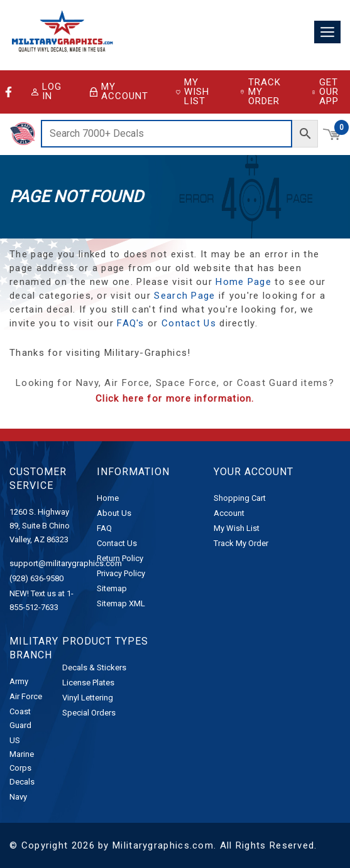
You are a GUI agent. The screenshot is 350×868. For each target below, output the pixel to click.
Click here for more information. (175, 399)
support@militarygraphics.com (66, 563)
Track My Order (260, 92)
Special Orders (89, 713)
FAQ (104, 528)
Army (19, 681)
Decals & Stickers (94, 667)
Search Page (184, 296)
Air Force (26, 696)
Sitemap (112, 588)
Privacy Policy (121, 573)
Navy (18, 797)
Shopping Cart (240, 498)
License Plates (88, 683)
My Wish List (193, 92)
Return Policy (120, 558)
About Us (114, 513)
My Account (119, 92)
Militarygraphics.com (163, 845)
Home (108, 498)
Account (229, 513)
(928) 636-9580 (36, 578)
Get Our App (325, 92)
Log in (46, 92)
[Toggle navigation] (327, 32)
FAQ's (131, 323)
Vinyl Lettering (88, 698)
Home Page (243, 282)
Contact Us (189, 323)
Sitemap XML (121, 603)
